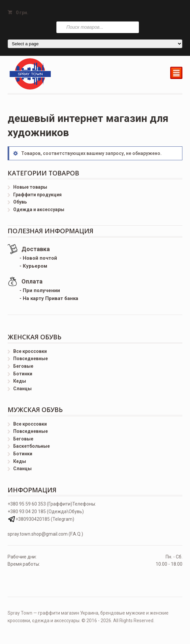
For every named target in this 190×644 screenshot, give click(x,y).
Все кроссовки (30, 351)
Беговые (23, 366)
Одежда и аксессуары (39, 209)
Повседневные (31, 359)
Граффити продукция (37, 195)
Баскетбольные (32, 446)
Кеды (20, 381)
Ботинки (23, 374)
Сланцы (22, 389)
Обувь (20, 202)
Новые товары (30, 187)
